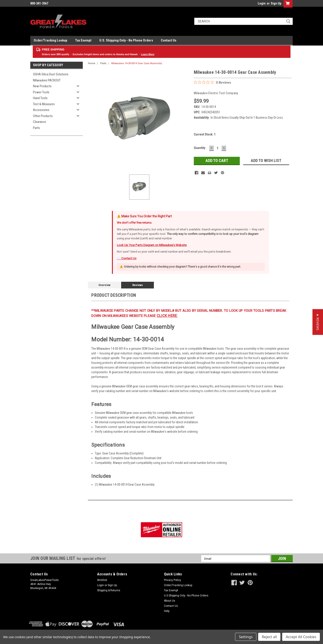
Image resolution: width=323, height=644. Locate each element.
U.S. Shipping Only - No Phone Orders (126, 40)
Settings (246, 637)
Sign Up (276, 3)
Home (92, 63)
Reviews (138, 285)
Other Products (43, 116)
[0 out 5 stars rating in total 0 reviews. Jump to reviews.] (212, 82)
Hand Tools (40, 98)
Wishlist (102, 580)
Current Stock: (205, 134)
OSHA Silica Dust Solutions (51, 74)
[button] (318, 322)
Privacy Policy (172, 580)
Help (167, 611)
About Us (170, 601)
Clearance (39, 122)
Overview (104, 285)
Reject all (269, 637)
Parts (36, 128)
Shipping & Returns (109, 590)
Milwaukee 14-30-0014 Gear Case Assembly (137, 63)
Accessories (41, 110)
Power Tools (41, 92)
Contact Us (169, 40)
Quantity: (200, 148)
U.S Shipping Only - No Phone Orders (186, 596)
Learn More (148, 54)
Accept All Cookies (301, 637)
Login (262, 3)
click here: (167, 316)
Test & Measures (44, 104)
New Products (42, 86)
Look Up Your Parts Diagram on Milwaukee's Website (152, 245)
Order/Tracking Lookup (50, 40)
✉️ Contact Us (127, 258)
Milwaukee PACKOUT (47, 80)
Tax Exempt (83, 40)
